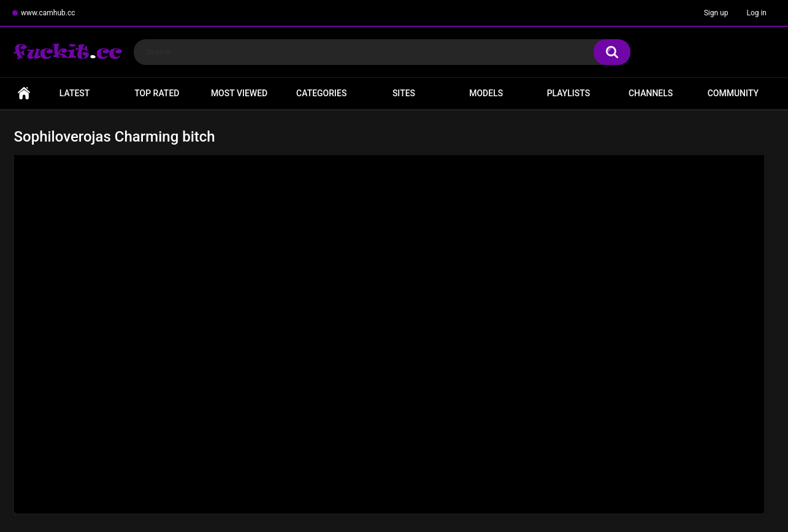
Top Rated (157, 93)
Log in (756, 13)
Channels (651, 93)
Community (733, 93)
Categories (321, 93)
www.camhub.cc (48, 13)
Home (24, 93)
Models (486, 93)
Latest (75, 93)
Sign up (716, 13)
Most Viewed (239, 93)
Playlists (569, 93)
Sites (404, 93)
